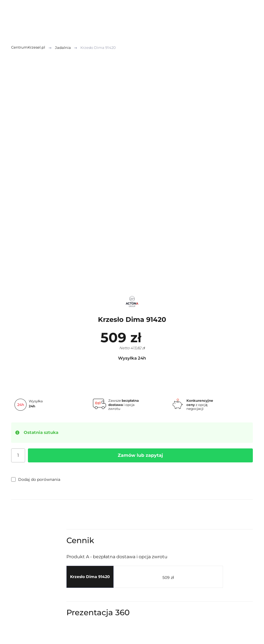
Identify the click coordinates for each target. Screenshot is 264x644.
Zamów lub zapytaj (140, 455)
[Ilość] (18, 455)
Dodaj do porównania (36, 479)
